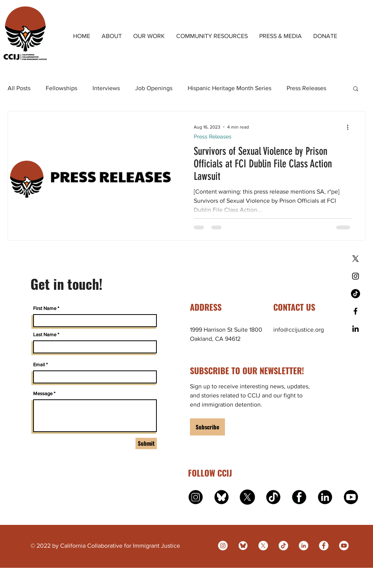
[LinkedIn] (304, 546)
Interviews (106, 88)
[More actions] (350, 127)
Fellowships (61, 88)
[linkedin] (325, 497)
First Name (45, 308)
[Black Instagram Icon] (355, 276)
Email (39, 365)
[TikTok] (355, 294)
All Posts (19, 88)
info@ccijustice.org (299, 330)
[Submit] (146, 443)
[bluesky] (243, 546)
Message (43, 393)
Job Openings (154, 88)
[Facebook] (324, 546)
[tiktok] (273, 497)
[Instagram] (223, 546)
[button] (356, 89)
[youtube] (351, 497)
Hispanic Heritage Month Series (230, 88)
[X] (355, 259)
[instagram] (196, 497)
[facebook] (299, 497)
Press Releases (306, 88)
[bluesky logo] (222, 497)
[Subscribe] (207, 427)
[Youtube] (344, 546)
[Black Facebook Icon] (355, 311)
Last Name (45, 335)
